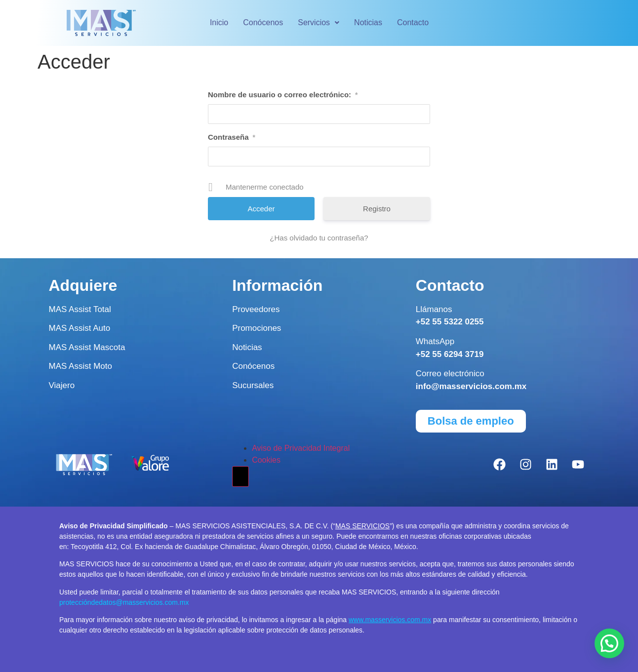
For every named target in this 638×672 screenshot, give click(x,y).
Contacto (413, 22)
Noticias (368, 22)
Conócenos (263, 22)
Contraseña (232, 137)
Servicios (319, 22)
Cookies (266, 460)
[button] (319, 23)
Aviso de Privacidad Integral (301, 448)
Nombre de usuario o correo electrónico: (283, 95)
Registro (377, 209)
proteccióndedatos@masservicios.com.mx (124, 602)
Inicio (219, 22)
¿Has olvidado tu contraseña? (319, 238)
